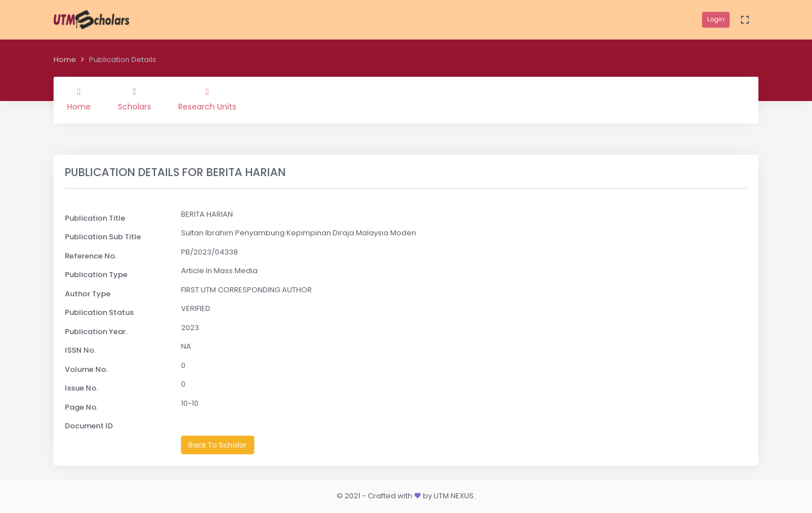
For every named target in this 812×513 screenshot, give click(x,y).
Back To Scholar (218, 445)
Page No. (81, 407)
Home (65, 60)
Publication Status (99, 312)
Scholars (134, 100)
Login (716, 19)
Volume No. (86, 369)
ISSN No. (80, 350)
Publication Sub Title (103, 237)
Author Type (88, 294)
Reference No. (91, 256)
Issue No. (81, 388)
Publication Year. (96, 332)
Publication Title (95, 218)
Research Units (207, 100)
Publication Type (96, 275)
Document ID (89, 426)
